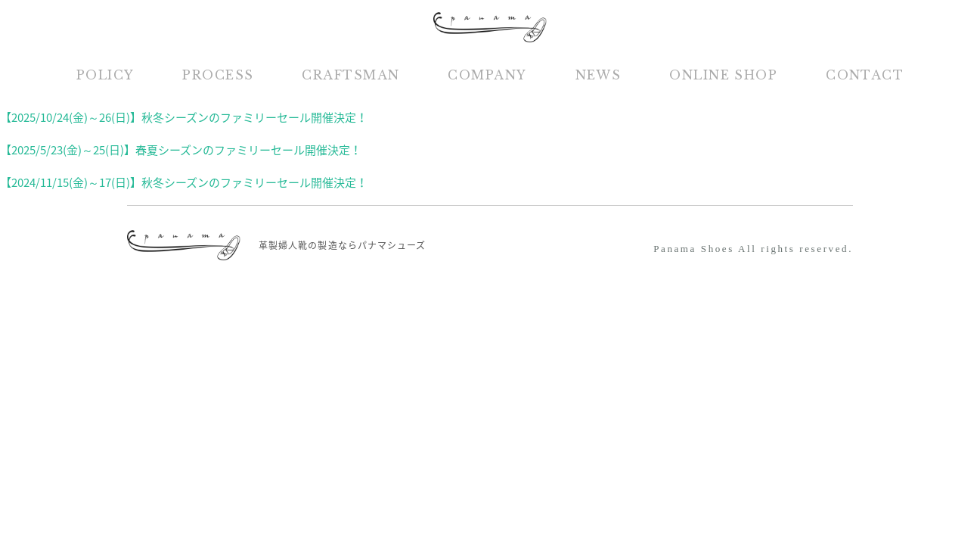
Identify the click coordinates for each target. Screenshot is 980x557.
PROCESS (218, 75)
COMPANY (487, 75)
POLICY (105, 75)
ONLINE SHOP (723, 75)
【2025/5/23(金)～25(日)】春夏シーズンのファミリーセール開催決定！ (181, 150)
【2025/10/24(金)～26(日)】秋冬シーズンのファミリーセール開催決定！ (184, 117)
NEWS (599, 75)
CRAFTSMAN (350, 75)
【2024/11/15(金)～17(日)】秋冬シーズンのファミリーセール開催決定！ (184, 182)
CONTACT (865, 75)
